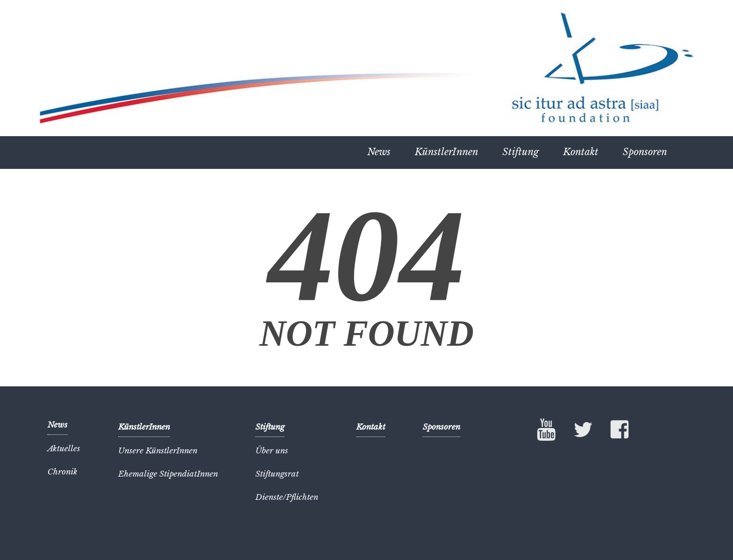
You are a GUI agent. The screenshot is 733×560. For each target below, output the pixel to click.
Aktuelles (64, 448)
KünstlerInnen (446, 152)
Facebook (620, 432)
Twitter (583, 432)
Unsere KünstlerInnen (158, 450)
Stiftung (521, 152)
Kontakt (581, 152)
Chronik (63, 472)
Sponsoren (645, 152)
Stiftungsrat (277, 474)
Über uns (272, 450)
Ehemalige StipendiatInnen (168, 474)
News (379, 152)
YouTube (547, 430)
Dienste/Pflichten (287, 497)
